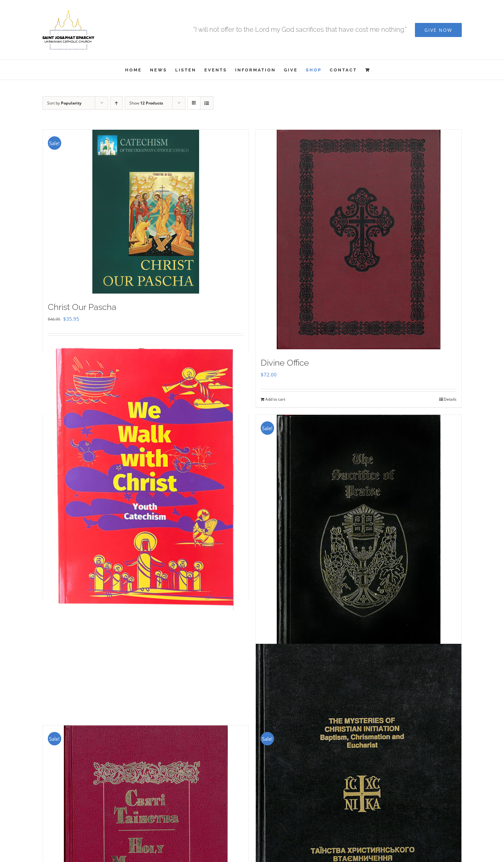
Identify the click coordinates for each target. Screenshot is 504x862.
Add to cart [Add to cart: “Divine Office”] (275, 399)
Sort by (64, 103)
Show (146, 103)
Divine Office (285, 363)
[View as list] (207, 103)
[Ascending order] (116, 103)
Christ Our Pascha (82, 307)
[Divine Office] (359, 239)
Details (450, 399)
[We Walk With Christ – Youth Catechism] (146, 478)
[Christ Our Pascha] (146, 212)
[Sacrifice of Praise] (359, 537)
